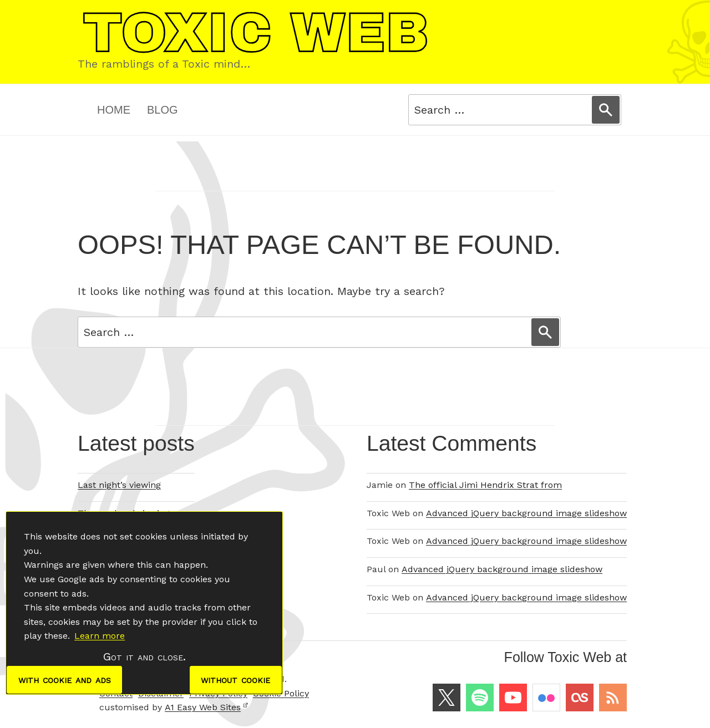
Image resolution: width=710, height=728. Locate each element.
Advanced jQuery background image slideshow (526, 513)
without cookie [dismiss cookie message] (235, 680)
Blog (163, 110)
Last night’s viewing (119, 485)
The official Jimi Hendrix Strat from (485, 485)
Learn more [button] (100, 636)
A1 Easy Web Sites (207, 707)
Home (114, 110)
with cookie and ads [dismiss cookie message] (65, 680)
